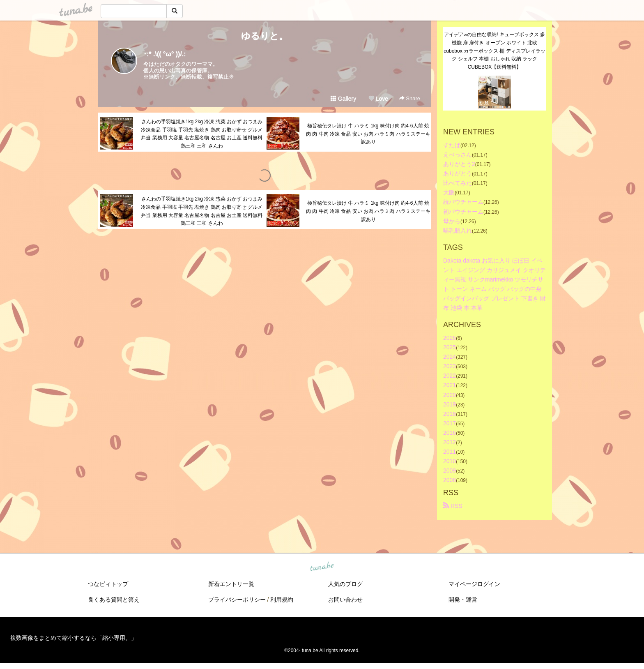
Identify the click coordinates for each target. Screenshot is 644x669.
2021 (450, 385)
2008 (450, 480)
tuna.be (322, 567)
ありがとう (458, 173)
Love (378, 99)
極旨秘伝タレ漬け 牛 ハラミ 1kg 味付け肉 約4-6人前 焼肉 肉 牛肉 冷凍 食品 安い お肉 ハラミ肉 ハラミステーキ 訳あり (368, 134)
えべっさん (458, 155)
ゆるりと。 (264, 36)
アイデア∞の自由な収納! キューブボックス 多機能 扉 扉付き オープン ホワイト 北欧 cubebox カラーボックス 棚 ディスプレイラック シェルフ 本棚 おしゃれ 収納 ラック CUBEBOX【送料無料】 (494, 51)
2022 (450, 376)
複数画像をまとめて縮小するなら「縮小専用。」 (74, 638)
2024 (450, 357)
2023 (450, 366)
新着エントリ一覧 (231, 584)
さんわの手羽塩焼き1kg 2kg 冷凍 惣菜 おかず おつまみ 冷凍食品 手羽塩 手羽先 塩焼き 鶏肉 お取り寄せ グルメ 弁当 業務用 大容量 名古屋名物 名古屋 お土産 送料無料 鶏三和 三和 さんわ (202, 134)
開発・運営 (463, 600)
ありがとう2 (459, 164)
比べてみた (458, 183)
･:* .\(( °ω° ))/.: (165, 54)
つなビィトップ (108, 584)
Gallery (343, 99)
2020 (450, 395)
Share (410, 98)
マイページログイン (474, 584)
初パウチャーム (463, 212)
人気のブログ (345, 584)
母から (452, 221)
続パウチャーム (463, 202)
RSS (453, 506)
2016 (450, 433)
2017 (450, 423)
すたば (452, 145)
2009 (450, 471)
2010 (450, 461)
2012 (450, 442)
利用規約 (282, 600)
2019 (450, 404)
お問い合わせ (345, 600)
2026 (450, 338)
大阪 (449, 192)
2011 (450, 452)
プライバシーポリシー (237, 600)
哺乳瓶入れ (458, 231)
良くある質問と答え (114, 600)
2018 (450, 414)
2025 (450, 347)
